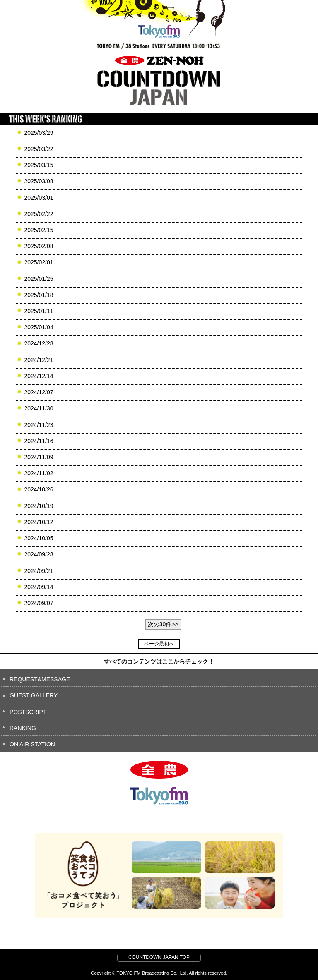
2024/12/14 (39, 376)
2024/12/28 (39, 343)
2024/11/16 (39, 441)
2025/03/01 (39, 198)
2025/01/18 (39, 295)
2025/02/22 (39, 214)
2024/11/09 (39, 457)
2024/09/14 (39, 587)
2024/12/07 (39, 392)
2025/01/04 (39, 327)
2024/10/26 (39, 489)
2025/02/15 (39, 230)
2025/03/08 (39, 181)
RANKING (23, 728)
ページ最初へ (159, 644)
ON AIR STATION (32, 744)
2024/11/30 (39, 408)
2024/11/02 (39, 473)
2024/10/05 (39, 538)
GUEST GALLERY (34, 695)
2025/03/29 (39, 133)
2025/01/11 (39, 311)
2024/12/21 (39, 360)
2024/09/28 (39, 554)
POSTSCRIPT (28, 712)
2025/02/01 (39, 262)
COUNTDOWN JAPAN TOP (159, 957)
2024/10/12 (39, 522)
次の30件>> (163, 624)
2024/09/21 (39, 571)
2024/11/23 (39, 425)
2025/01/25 (39, 279)
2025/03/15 (39, 165)
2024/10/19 (39, 506)
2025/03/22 (39, 149)
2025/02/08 (39, 246)
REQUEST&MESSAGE (40, 679)
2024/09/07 (39, 603)
